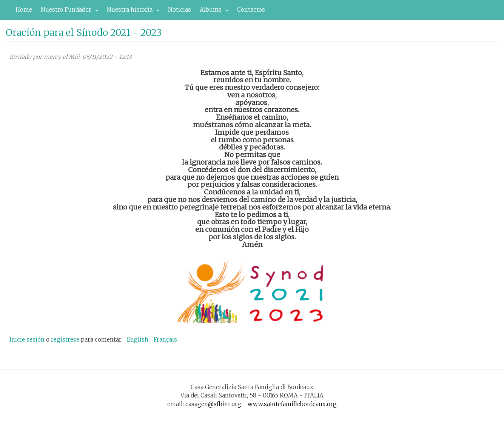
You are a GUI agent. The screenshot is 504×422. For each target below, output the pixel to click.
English (138, 340)
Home (24, 10)
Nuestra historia (131, 12)
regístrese (65, 340)
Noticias (180, 10)
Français (165, 340)
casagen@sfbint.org (213, 404)
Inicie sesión (27, 340)
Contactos (251, 10)
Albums (212, 12)
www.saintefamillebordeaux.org (292, 404)
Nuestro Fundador (68, 12)
